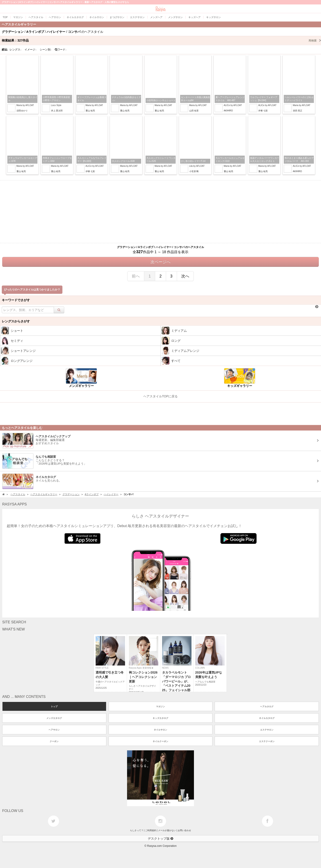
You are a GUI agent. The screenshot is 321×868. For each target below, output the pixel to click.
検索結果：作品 (161, 40)
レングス (16, 50)
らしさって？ (137, 830)
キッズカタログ (160, 718)
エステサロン (267, 730)
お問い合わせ (184, 830)
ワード (61, 50)
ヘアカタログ (267, 706)
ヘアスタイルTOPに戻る (161, 396)
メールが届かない (167, 830)
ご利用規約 (151, 830)
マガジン (160, 706)
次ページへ (160, 262)
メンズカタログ (54, 718)
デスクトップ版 (160, 839)
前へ (136, 276)
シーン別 (46, 50)
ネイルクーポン (160, 741)
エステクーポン (267, 741)
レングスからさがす (16, 321)
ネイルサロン (160, 730)
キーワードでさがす (16, 300)
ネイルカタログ (267, 718)
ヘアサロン (54, 730)
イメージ (31, 50)
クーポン (54, 741)
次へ (185, 276)
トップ (54, 706)
